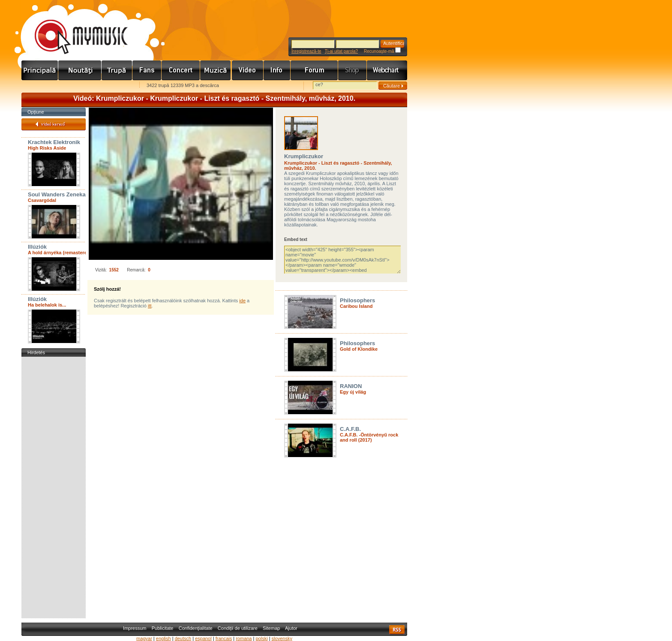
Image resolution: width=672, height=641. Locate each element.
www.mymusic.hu (74, 28)
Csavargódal (42, 200)
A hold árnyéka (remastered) (60, 253)
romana (244, 638)
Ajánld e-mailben (112, 86)
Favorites (39, 86)
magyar (144, 638)
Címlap (40, 70)
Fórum (314, 70)
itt (150, 306)
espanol (203, 638)
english (163, 638)
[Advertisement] (54, 488)
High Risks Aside (47, 148)
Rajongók (147, 70)
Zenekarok (117, 70)
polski (261, 638)
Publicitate (163, 628)
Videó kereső (54, 124)
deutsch (183, 638)
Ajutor (291, 628)
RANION (351, 386)
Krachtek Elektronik (54, 142)
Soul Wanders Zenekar (58, 194)
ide (242, 301)
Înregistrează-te (306, 51)
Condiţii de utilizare (238, 628)
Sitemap (271, 628)
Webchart (387, 70)
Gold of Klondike (359, 349)
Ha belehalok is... (47, 305)
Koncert (181, 70)
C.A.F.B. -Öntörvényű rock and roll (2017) (369, 437)
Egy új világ (353, 392)
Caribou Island (356, 306)
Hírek (80, 70)
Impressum (135, 628)
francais (224, 638)
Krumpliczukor (304, 156)
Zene (216, 70)
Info (277, 70)
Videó (248, 70)
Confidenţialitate (196, 628)
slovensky (282, 638)
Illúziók (37, 247)
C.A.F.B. (350, 429)
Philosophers (357, 300)
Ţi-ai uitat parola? (341, 51)
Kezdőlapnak (75, 86)
